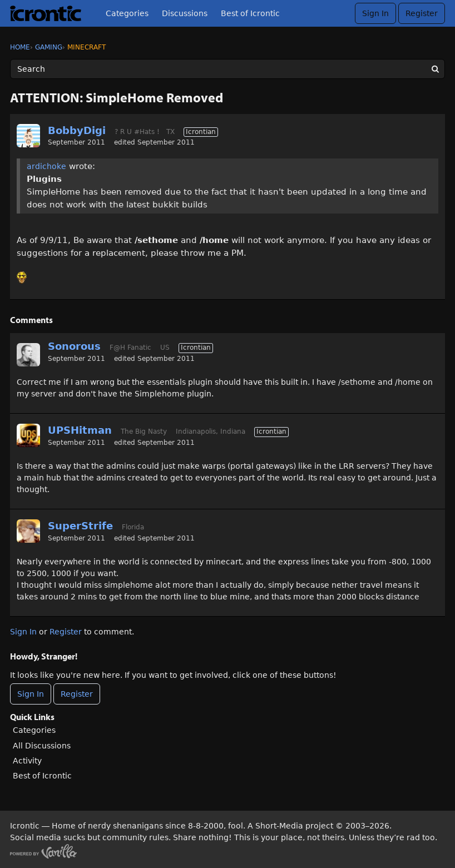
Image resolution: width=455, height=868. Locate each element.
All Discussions (42, 746)
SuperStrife (80, 526)
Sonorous (74, 346)
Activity (27, 761)
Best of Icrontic (250, 13)
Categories (127, 13)
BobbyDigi (77, 130)
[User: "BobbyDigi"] (28, 136)
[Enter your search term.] (227, 69)
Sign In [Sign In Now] (31, 694)
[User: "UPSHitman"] (28, 435)
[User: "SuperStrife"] (28, 531)
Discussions (185, 13)
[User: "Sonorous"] (28, 355)
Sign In (375, 13)
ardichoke (46, 166)
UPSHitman (80, 430)
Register (422, 13)
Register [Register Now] (77, 694)
